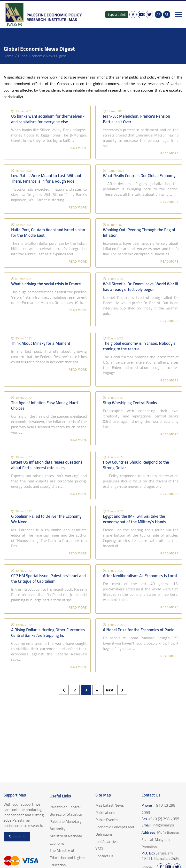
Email (158, 825)
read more (78, 148)
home (8, 56)
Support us (17, 837)
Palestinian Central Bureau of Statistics (66, 811)
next (110, 690)
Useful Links (60, 796)
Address (160, 839)
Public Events (106, 820)
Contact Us (104, 856)
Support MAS (117, 14)
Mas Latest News (110, 805)
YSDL (100, 849)
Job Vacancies (106, 841)
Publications (105, 812)
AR (159, 14)
